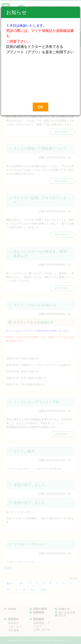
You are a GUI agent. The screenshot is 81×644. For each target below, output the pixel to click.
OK (40, 107)
